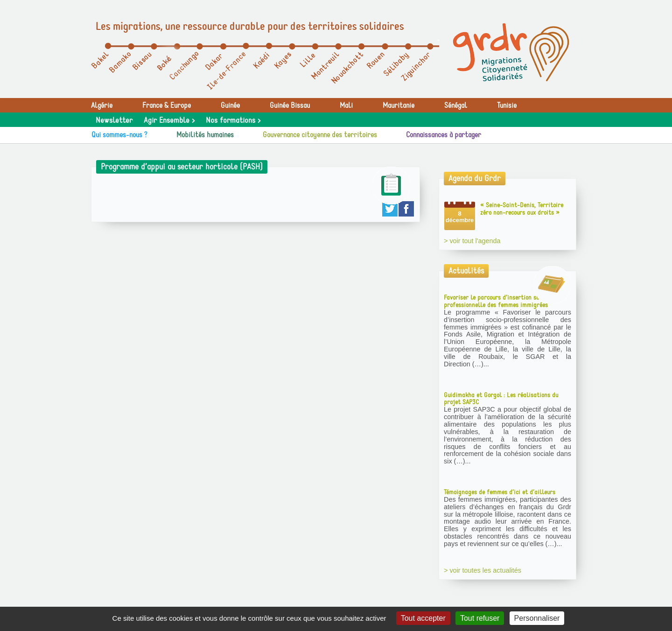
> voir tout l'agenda (472, 241)
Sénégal (456, 105)
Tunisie (507, 105)
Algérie (102, 105)
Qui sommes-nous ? (119, 135)
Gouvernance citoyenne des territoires (320, 135)
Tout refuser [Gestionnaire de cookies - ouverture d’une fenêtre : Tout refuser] (480, 618)
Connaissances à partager (444, 135)
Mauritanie (399, 105)
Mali (346, 105)
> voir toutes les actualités (483, 570)
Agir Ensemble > (169, 120)
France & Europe (167, 105)
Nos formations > (233, 120)
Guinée (230, 105)
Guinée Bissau (290, 105)
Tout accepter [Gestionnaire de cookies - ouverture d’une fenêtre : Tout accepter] (423, 618)
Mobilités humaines (205, 135)
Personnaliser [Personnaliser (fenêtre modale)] (537, 618)
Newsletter (114, 120)
